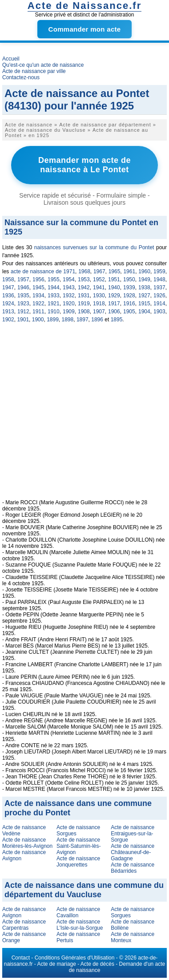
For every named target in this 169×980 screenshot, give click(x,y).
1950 (129, 279)
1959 (159, 271)
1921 (54, 304)
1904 (144, 312)
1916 (129, 304)
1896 (97, 320)
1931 (84, 296)
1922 (38, 304)
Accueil (11, 59)
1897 (82, 320)
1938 (144, 288)
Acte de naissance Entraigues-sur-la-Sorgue (133, 834)
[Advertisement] (86, 416)
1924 (8, 304)
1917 (114, 304)
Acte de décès (97, 964)
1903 (159, 312)
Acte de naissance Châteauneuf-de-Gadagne (133, 852)
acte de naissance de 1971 (43, 271)
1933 (54, 296)
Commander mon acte (85, 29)
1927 (144, 296)
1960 (144, 271)
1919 (84, 304)
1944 (54, 288)
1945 (38, 288)
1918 (99, 304)
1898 (68, 320)
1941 (99, 288)
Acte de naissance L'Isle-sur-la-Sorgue (80, 925)
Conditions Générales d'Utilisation (75, 958)
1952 (99, 279)
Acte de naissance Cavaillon (78, 912)
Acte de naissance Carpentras (24, 925)
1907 (99, 312)
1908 (84, 312)
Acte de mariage (56, 964)
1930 (99, 296)
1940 (114, 288)
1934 (38, 296)
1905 (129, 312)
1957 (23, 279)
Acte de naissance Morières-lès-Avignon (27, 843)
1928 (129, 296)
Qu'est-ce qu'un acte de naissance (43, 65)
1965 (115, 271)
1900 (38, 320)
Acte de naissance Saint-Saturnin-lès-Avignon (78, 846)
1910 (54, 312)
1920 (69, 304)
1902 (8, 320)
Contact (21, 958)
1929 (114, 296)
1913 (8, 312)
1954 (69, 279)
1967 (99, 271)
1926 (159, 296)
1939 (129, 288)
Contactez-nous (21, 77)
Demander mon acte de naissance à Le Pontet (84, 165)
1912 (23, 312)
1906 (114, 312)
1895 (117, 320)
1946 (23, 288)
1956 (38, 279)
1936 (8, 296)
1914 (159, 304)
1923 (23, 304)
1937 (159, 288)
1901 (23, 320)
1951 (114, 279)
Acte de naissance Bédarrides (133, 868)
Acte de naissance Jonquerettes (78, 862)
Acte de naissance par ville (34, 71)
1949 (144, 279)
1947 (8, 288)
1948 (159, 279)
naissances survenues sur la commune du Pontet (94, 247)
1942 (84, 288)
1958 (8, 279)
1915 (144, 304)
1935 (23, 296)
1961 (129, 271)
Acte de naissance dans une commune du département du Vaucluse (84, 890)
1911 (38, 312)
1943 (69, 288)
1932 (69, 296)
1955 (54, 279)
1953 (84, 279)
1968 (84, 271)
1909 (69, 312)
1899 (53, 320)
